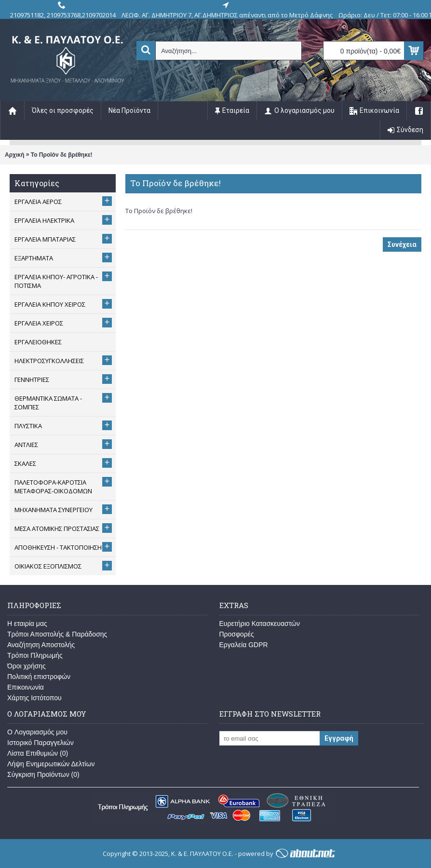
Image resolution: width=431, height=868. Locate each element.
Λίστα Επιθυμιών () (38, 753)
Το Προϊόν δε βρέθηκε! (62, 155)
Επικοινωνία (26, 687)
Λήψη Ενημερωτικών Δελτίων (51, 764)
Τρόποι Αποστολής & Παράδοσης (57, 634)
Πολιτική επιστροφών (39, 677)
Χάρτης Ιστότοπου (34, 698)
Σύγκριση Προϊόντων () (43, 774)
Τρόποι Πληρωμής (35, 655)
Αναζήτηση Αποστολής (41, 645)
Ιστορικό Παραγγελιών (40, 743)
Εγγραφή (339, 738)
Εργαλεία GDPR (244, 645)
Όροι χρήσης (27, 666)
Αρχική (14, 155)
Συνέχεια (402, 244)
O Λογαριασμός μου (37, 732)
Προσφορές (237, 634)
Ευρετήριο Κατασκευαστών (260, 624)
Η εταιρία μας (27, 624)
